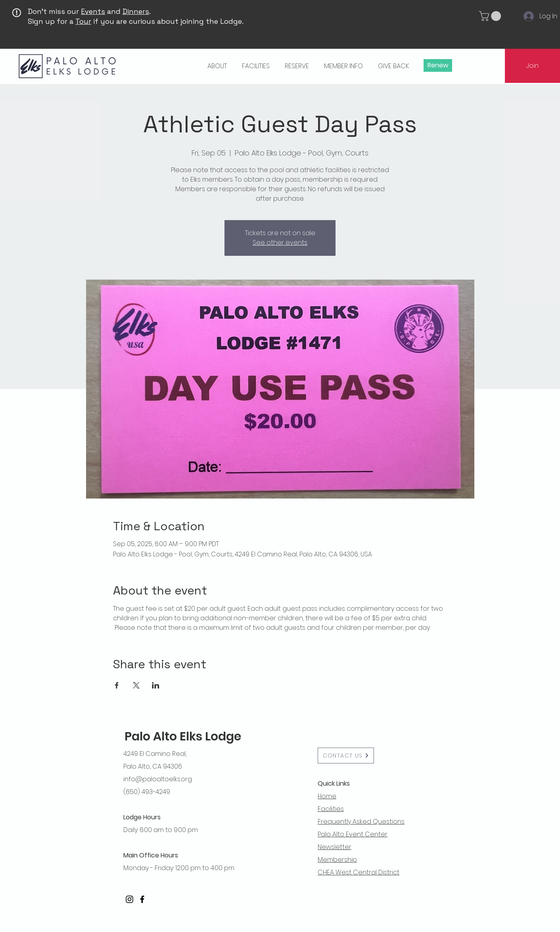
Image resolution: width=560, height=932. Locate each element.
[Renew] (438, 65)
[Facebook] (142, 899)
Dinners (136, 11)
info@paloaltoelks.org (158, 779)
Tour (83, 21)
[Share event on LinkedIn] (156, 685)
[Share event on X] (136, 685)
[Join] (532, 66)
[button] (491, 16)
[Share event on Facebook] (117, 685)
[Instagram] (129, 899)
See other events (280, 243)
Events (93, 11)
